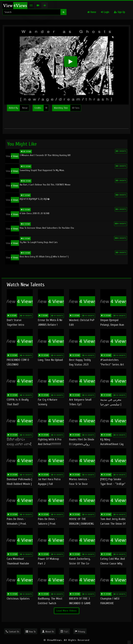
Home (92, 12)
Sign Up (119, 12)
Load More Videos (67, 611)
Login (105, 12)
